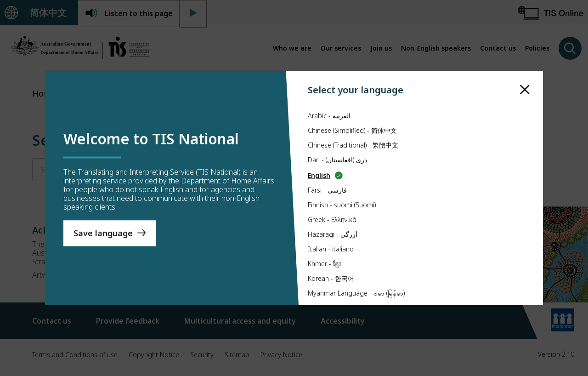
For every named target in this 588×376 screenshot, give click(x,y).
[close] (525, 90)
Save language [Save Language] (103, 233)
